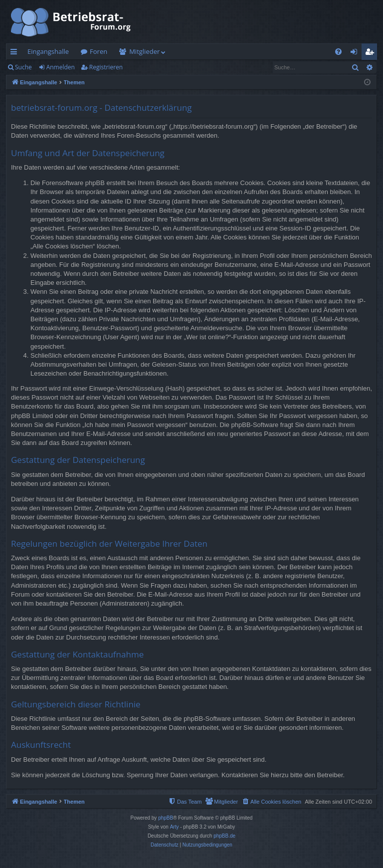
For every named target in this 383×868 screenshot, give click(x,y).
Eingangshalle (48, 51)
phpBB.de (224, 836)
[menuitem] (338, 52)
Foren (98, 51)
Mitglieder (144, 51)
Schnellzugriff (16, 53)
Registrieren (106, 67)
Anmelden (61, 67)
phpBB (166, 818)
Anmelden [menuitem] (357, 53)
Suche (23, 67)
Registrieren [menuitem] (372, 53)
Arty (175, 827)
